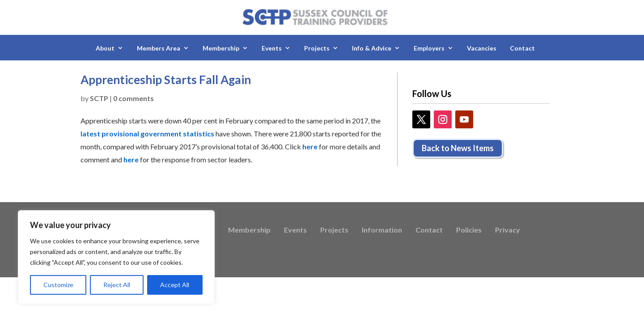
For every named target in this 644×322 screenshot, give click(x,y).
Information (382, 230)
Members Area (159, 48)
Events (272, 48)
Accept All (175, 285)
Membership (221, 48)
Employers (429, 48)
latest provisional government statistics (147, 133)
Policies (469, 230)
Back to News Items (458, 148)
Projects (317, 48)
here (310, 146)
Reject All (117, 285)
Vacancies (482, 48)
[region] (116, 257)
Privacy (508, 230)
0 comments (133, 98)
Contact (522, 48)
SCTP (99, 98)
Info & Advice (372, 48)
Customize (58, 285)
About (105, 48)
